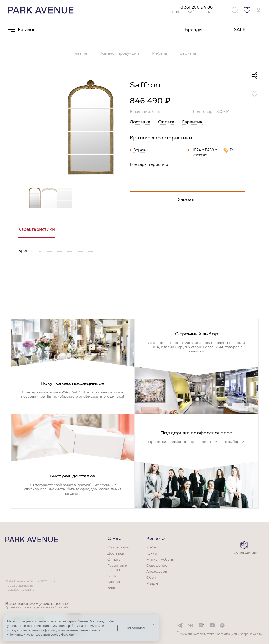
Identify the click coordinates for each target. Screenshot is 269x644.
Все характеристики (150, 164)
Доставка (140, 122)
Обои (151, 577)
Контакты (116, 582)
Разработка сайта (20, 589)
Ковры (152, 583)
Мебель (153, 547)
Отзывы (114, 576)
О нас (114, 539)
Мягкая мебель (160, 559)
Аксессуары (157, 571)
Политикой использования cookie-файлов (41, 634)
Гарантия (192, 122)
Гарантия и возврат (117, 567)
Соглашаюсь (136, 628)
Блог (112, 588)
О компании (118, 547)
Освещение (157, 565)
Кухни (152, 553)
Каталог (157, 539)
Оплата (166, 122)
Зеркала (141, 150)
